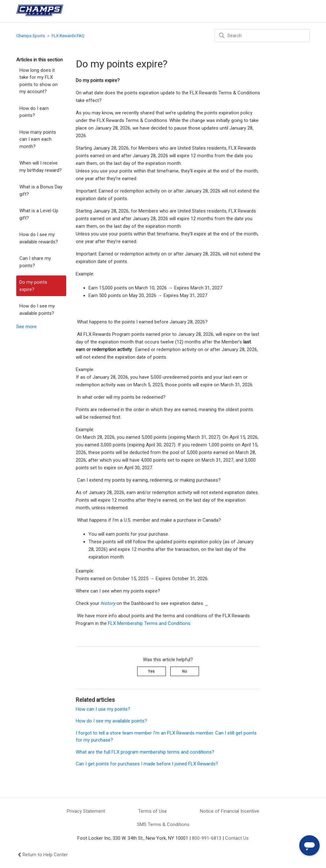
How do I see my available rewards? (39, 238)
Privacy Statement (86, 811)
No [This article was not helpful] (184, 671)
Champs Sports (31, 36)
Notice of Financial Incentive (230, 811)
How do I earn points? (34, 112)
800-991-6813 (207, 838)
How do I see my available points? (37, 310)
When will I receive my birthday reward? (41, 167)
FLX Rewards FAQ (68, 36)
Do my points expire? (33, 286)
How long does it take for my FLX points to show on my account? (39, 81)
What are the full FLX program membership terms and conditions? (145, 752)
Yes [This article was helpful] (151, 671)
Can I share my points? (35, 262)
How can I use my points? (103, 709)
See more (26, 327)
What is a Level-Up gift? (39, 214)
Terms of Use (152, 811)
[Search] (262, 36)
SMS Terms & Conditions (163, 824)
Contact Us (237, 838)
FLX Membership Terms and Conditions (149, 623)
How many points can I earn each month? (38, 139)
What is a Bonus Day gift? (41, 190)
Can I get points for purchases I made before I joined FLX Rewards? (147, 764)
